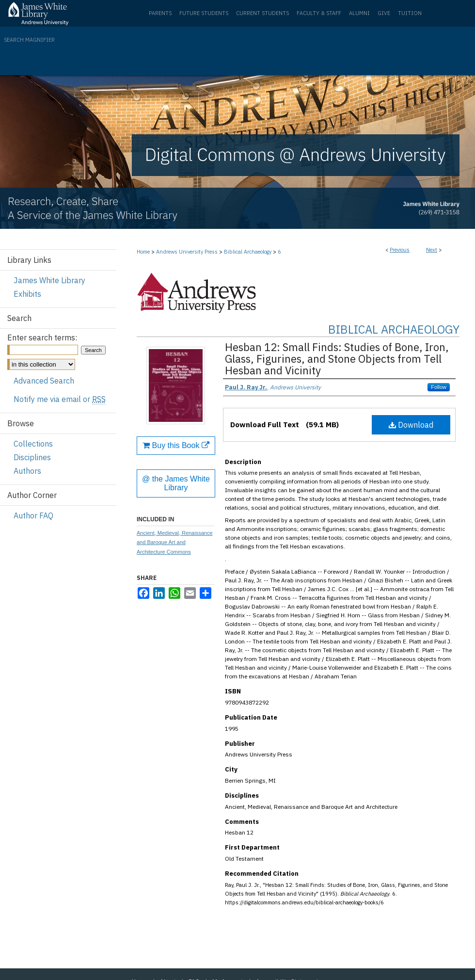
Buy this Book (176, 445)
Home (143, 252)
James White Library (49, 280)
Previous (400, 250)
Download (411, 425)
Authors (27, 471)
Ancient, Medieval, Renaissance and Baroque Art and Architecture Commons (175, 543)
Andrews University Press (187, 252)
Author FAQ (33, 515)
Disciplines (32, 457)
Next (432, 250)
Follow (439, 387)
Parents (160, 13)
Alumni (359, 13)
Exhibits (27, 294)
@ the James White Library (176, 483)
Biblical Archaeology (248, 252)
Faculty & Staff (319, 13)
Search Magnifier (29, 40)
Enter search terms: (42, 337)
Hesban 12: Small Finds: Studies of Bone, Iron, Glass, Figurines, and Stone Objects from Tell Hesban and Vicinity (337, 359)
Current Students (262, 13)
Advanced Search (44, 381)
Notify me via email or (60, 399)
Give (384, 13)
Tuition (410, 13)
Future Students (204, 13)
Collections (33, 444)
